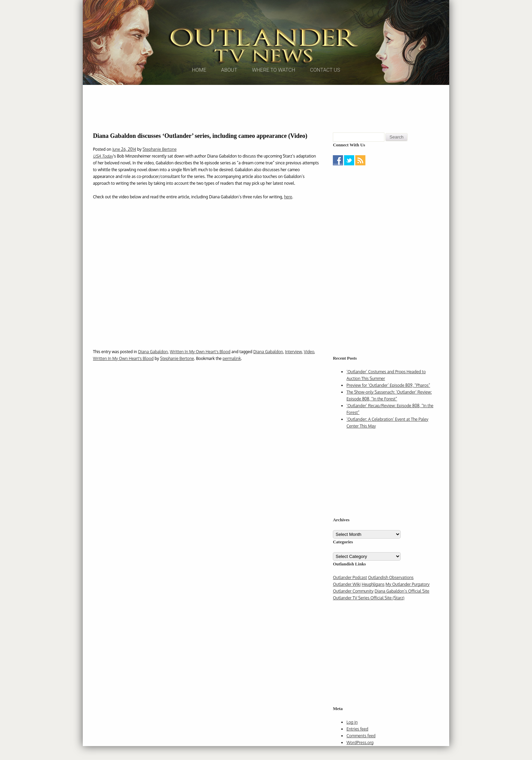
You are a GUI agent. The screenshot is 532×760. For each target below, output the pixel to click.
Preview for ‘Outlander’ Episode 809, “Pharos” (388, 399)
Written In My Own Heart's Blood (200, 366)
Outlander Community (353, 605)
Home (199, 91)
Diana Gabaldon (153, 366)
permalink (232, 372)
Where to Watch (274, 91)
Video (309, 366)
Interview (293, 366)
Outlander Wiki (347, 598)
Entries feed (357, 743)
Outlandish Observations (391, 591)
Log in (352, 736)
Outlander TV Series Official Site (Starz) (369, 612)
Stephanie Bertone (159, 163)
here (288, 211)
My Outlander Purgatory (407, 598)
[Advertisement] (266, 121)
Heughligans (373, 598)
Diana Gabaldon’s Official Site (402, 605)
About (229, 91)
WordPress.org (360, 756)
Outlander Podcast (350, 591)
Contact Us (325, 91)
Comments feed (361, 750)
